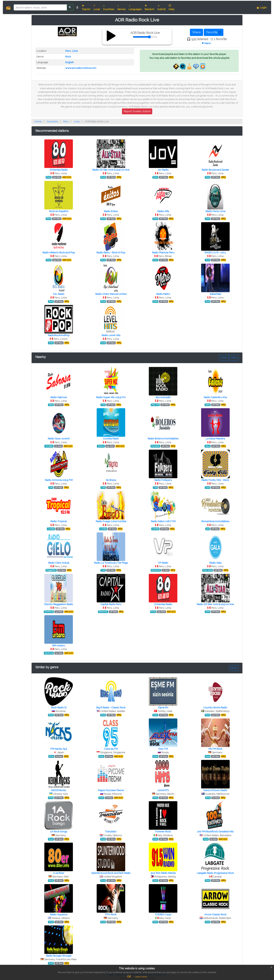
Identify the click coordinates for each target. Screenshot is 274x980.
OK (129, 977)
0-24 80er (59, 873)
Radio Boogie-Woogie (59, 956)
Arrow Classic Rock (215, 914)
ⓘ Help (171, 7)
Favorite (214, 32)
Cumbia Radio (111, 439)
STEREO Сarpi (163, 914)
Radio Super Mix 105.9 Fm (111, 397)
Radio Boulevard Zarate (215, 170)
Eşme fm (163, 708)
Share (196, 32)
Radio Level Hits (111, 335)
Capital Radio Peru (111, 604)
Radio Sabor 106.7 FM (163, 521)
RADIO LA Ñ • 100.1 (215, 253)
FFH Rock (111, 914)
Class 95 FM (111, 749)
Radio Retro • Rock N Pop (111, 253)
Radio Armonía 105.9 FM (59, 480)
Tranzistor (111, 832)
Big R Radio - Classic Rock (111, 708)
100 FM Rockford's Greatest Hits (215, 832)
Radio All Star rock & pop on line (111, 170)
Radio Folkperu (163, 480)
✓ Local (97, 7)
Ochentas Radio (59, 170)
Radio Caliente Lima (215, 397)
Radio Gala (215, 563)
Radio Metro (163, 294)
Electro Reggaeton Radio (59, 604)
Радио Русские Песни (111, 790)
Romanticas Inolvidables (215, 521)
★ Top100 (86, 7)
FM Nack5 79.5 (59, 749)
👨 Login (261, 8)
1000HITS (163, 790)
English (70, 62)
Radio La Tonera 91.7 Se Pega (111, 563)
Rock (68, 57)
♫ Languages (135, 7)
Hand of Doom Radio (215, 790)
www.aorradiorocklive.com (81, 68)
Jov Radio (163, 170)
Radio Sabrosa (59, 397)
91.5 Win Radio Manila (163, 873)
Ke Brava (111, 480)
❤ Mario (206, 43)
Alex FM (163, 749)
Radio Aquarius (59, 914)
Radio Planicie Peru (163, 253)
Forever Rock (163, 832)
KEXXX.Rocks (59, 790)
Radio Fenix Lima (215, 211)
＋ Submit (161, 7)
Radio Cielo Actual (59, 563)
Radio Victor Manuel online (111, 294)
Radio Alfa (163, 211)
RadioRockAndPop (59, 335)
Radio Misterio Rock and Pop (59, 253)
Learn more (141, 977)
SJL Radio (59, 294)
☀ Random (149, 7)
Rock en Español (59, 211)
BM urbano (59, 646)
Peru (68, 51)
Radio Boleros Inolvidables (163, 439)
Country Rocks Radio (215, 708)
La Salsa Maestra (215, 439)
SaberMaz (215, 294)
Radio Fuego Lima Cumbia (111, 521)
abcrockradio (163, 397)
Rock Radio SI (59, 708)
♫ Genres (121, 7)
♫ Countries (109, 7)
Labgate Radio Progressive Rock (215, 873)
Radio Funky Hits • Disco (215, 480)
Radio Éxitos (111, 211)
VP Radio (163, 563)
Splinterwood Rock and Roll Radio (111, 873)
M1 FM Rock (215, 749)
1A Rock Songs (59, 832)
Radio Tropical (59, 521)
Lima (75, 51)
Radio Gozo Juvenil (59, 439)
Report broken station (137, 111)
